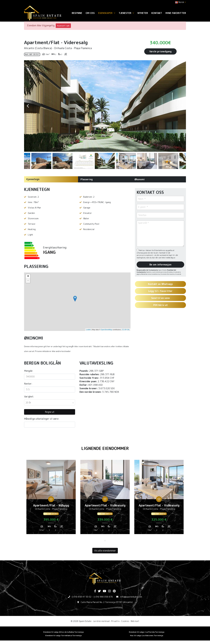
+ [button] (28, 276)
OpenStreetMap (106, 330)
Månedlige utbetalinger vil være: (42, 419)
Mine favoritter (176, 13)
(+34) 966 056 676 (103, 597)
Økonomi (140, 179)
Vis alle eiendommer (105, 551)
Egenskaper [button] (107, 13)
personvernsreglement (145, 255)
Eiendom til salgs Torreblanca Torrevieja (63, 635)
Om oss (90, 13)
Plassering (87, 179)
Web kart (135, 621)
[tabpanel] (51, 498)
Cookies (125, 621)
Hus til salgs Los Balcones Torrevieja (147, 635)
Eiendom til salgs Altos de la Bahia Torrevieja (63, 632)
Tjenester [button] (126, 13)
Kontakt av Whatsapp (160, 284)
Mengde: (29, 371)
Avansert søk (63, 26)
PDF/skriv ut (160, 305)
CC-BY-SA (126, 330)
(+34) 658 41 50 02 (82, 597)
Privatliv (115, 621)
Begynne (77, 13)
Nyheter (143, 13)
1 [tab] (105, 541)
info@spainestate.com (131, 597)
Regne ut (50, 412)
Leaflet (88, 330)
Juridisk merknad (101, 621)
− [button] (28, 281)
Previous (28, 106)
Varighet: (29, 397)
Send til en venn (160, 298)
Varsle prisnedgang (160, 51)
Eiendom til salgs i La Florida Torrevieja (147, 632)
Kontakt (157, 13)
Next (182, 106)
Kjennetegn (33, 179)
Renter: (28, 384)
